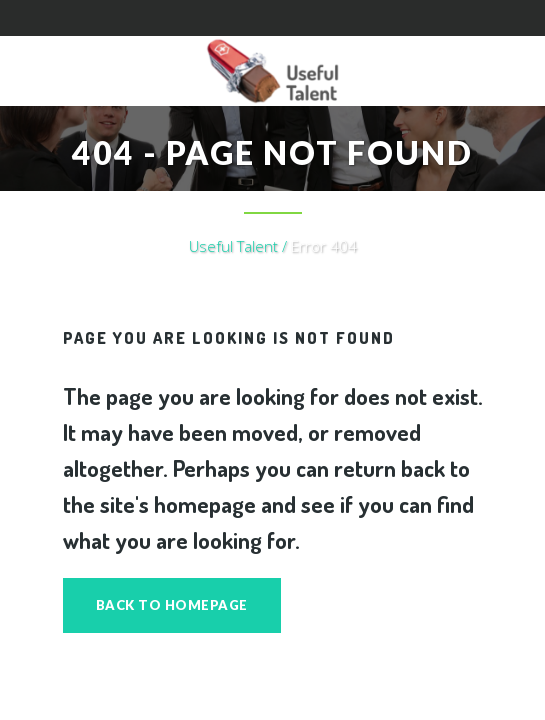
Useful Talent (233, 246)
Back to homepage (172, 605)
